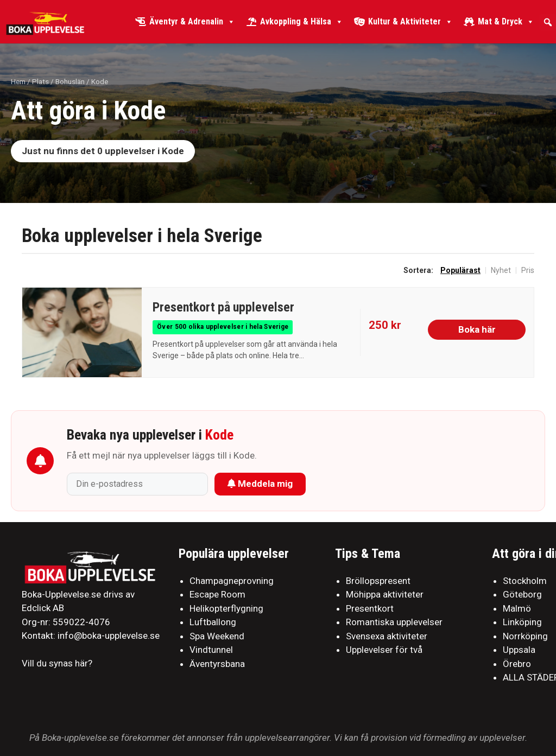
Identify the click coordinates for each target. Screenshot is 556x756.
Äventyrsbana (217, 664)
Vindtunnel (211, 650)
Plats (40, 81)
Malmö (517, 608)
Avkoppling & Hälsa (302, 22)
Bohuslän (70, 81)
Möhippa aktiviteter (385, 594)
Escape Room (217, 594)
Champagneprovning (232, 581)
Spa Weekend (217, 636)
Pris (528, 270)
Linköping (522, 622)
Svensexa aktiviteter (387, 636)
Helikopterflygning (226, 608)
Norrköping (525, 636)
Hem (18, 81)
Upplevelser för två (384, 650)
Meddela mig (260, 484)
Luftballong (213, 622)
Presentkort (370, 608)
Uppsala (519, 650)
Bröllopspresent (378, 581)
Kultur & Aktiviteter (410, 22)
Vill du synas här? (57, 663)
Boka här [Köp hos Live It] (477, 329)
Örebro (517, 664)
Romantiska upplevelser (394, 622)
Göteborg (522, 594)
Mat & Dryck (506, 22)
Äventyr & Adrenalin (192, 22)
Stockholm (525, 581)
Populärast (460, 270)
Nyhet (501, 270)
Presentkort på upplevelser (223, 307)
